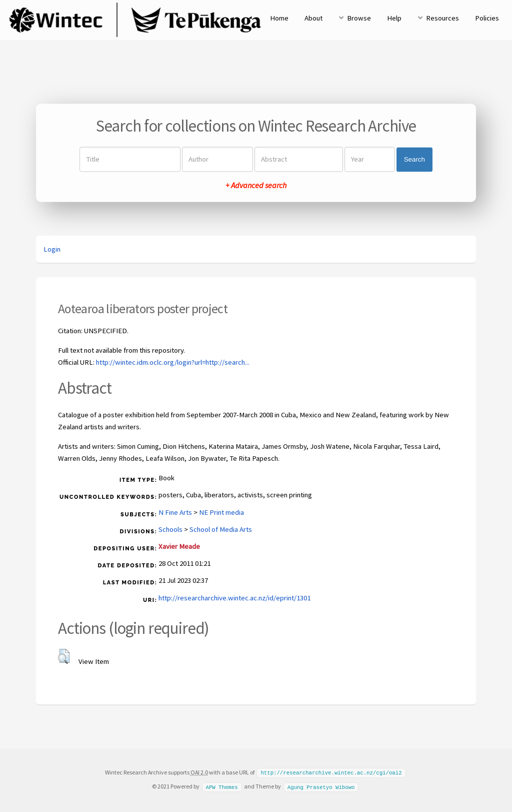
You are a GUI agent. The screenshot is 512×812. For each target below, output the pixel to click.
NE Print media (221, 512)
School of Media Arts (221, 529)
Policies (487, 18)
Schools (170, 529)
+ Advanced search (256, 186)
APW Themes (221, 786)
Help (394, 18)
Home (279, 18)
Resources (442, 18)
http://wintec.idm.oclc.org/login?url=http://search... (173, 362)
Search (414, 159)
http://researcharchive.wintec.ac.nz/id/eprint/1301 (234, 598)
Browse (359, 18)
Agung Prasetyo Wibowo (321, 786)
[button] (64, 656)
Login (52, 249)
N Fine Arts (175, 512)
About (313, 18)
